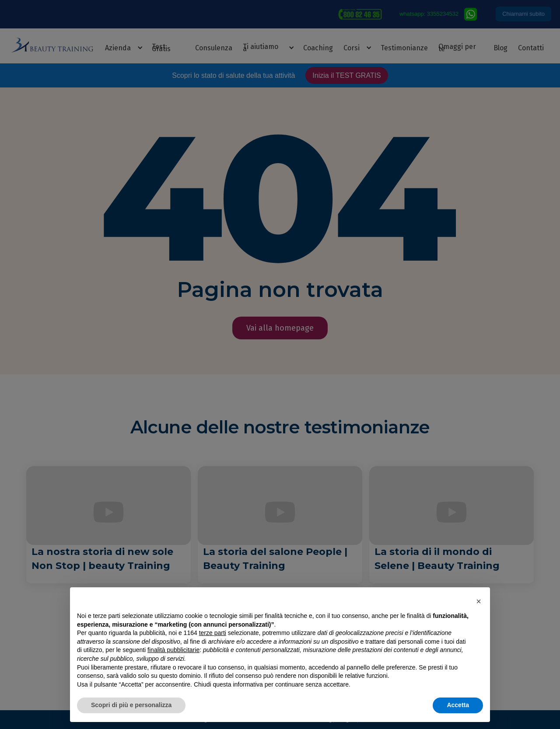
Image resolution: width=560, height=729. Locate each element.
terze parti (213, 633)
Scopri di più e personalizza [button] (131, 705)
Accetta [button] (458, 705)
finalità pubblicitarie (173, 650)
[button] (479, 601)
